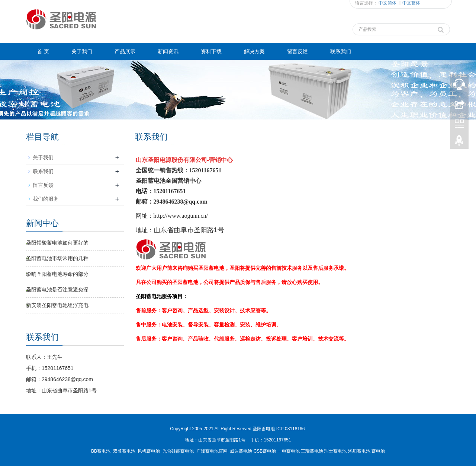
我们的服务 (46, 199)
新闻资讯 (168, 51)
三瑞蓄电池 (312, 451)
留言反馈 (297, 51)
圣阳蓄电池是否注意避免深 (57, 290)
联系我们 (341, 51)
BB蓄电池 (101, 451)
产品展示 (125, 51)
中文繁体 (411, 3)
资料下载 (211, 51)
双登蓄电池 (124, 451)
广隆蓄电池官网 (212, 451)
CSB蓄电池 (265, 451)
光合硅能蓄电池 (178, 451)
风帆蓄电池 (149, 451)
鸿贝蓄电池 (359, 451)
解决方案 (254, 51)
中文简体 (388, 3)
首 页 (43, 51)
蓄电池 (378, 451)
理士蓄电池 (335, 451)
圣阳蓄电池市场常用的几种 (57, 258)
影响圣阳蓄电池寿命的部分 (57, 274)
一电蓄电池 (289, 451)
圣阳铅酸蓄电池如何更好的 (57, 243)
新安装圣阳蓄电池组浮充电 (57, 305)
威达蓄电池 (241, 451)
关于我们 (82, 51)
